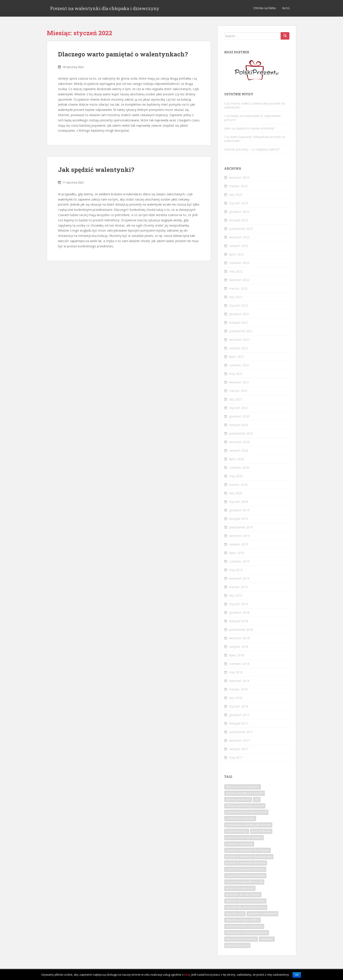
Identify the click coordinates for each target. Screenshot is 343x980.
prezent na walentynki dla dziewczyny (249, 857)
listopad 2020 (239, 425)
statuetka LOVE (235, 914)
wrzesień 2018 (240, 638)
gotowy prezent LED (238, 799)
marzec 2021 (238, 391)
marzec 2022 (238, 288)
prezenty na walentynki (240, 888)
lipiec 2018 (237, 655)
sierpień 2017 (239, 749)
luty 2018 (236, 698)
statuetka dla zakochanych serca (246, 907)
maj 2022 (236, 271)
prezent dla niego (237, 831)
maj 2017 (236, 757)
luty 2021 (236, 399)
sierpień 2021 (239, 348)
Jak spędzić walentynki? (96, 170)
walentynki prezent (237, 945)
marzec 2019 (238, 587)
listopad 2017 (239, 723)
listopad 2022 (239, 220)
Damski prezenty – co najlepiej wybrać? (252, 149)
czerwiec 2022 (239, 263)
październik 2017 (241, 732)
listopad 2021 (239, 322)
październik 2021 (241, 331)
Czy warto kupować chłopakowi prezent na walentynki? (255, 139)
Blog (286, 8)
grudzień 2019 (239, 510)
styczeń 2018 (239, 706)
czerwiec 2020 (239, 467)
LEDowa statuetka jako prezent (245, 806)
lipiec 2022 (237, 254)
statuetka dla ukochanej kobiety (245, 901)
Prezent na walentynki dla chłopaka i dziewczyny (105, 8)
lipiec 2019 (237, 553)
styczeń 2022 (239, 305)
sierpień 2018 (239, 647)
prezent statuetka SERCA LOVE (244, 882)
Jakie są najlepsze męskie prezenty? (249, 128)
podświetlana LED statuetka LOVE (246, 812)
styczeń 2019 (239, 604)
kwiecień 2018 (239, 681)
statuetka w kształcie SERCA (242, 920)
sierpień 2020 (239, 450)
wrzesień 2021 (240, 340)
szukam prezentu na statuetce (244, 926)
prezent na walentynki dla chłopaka (248, 850)
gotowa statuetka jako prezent (245, 793)
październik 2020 (241, 433)
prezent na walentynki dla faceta (246, 863)
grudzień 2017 (239, 715)
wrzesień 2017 (240, 740)
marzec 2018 (238, 689)
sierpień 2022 (239, 246)
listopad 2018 (239, 621)
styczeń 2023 (239, 203)
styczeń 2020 (239, 502)
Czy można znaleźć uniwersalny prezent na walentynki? (255, 105)
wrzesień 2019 (240, 536)
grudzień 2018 (239, 612)
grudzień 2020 (239, 416)
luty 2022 (236, 297)
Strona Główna (265, 8)
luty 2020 (236, 493)
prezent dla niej (261, 831)
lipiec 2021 (237, 357)
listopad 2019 (239, 519)
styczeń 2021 (239, 408)
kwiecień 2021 (239, 382)
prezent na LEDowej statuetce (244, 838)
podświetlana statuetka (240, 818)
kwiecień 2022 (239, 280)
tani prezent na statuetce (241, 939)
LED (257, 799)
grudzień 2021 (239, 314)
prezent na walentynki (239, 844)
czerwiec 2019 (239, 561)
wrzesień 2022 (240, 237)
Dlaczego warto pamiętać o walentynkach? (123, 54)
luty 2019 (236, 595)
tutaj (187, 975)
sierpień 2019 (239, 544)
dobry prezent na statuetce (243, 787)
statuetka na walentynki (262, 914)
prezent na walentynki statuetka (245, 869)
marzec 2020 (238, 485)
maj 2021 (236, 374)
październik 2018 (241, 630)
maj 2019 (236, 570)
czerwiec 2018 (239, 664)
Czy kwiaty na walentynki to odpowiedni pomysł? (252, 118)
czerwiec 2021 (239, 365)
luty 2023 (236, 195)
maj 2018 (236, 672)
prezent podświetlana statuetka (245, 876)
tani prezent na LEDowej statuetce (247, 933)
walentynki (267, 939)
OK (297, 975)
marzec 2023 (238, 186)
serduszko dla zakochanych (243, 895)
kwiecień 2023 (239, 177)
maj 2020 (236, 476)
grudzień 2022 (239, 212)
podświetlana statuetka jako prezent (248, 825)
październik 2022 (241, 229)
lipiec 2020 (237, 459)
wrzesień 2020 (240, 442)
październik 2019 (241, 527)
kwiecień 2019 (239, 578)
